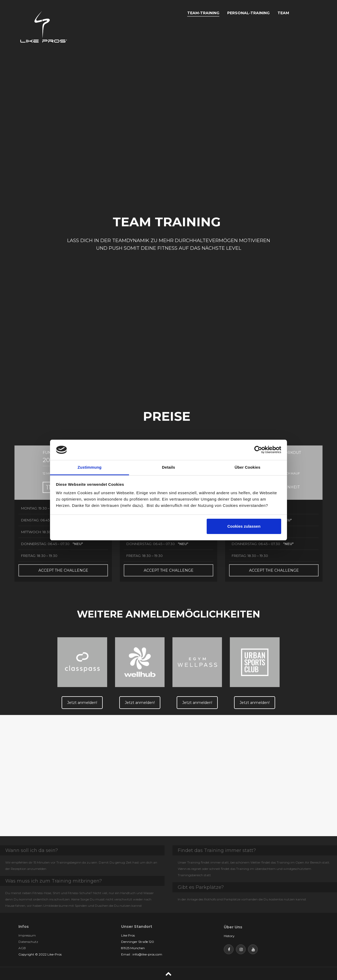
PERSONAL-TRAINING (248, 13)
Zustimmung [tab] (90, 467)
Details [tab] (168, 467)
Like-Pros (54, 954)
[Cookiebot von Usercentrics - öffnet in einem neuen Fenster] (258, 450)
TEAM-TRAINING (203, 13)
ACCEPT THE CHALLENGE (63, 570)
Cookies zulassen (244, 526)
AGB (22, 948)
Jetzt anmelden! (82, 703)
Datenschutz (28, 942)
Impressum (27, 935)
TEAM (283, 13)
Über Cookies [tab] (247, 467)
